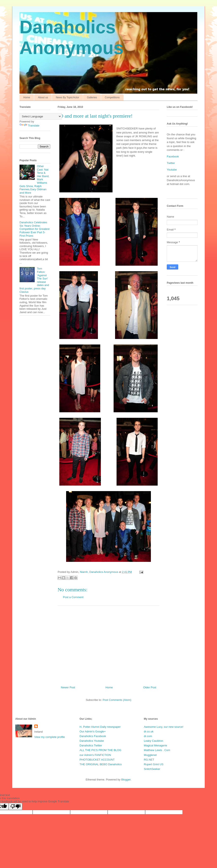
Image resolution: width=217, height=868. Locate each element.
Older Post (150, 687)
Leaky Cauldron (154, 741)
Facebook (173, 156)
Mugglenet (150, 755)
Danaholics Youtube (92, 741)
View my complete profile (50, 737)
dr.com (148, 736)
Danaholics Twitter (91, 745)
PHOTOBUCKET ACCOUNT (97, 760)
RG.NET (149, 760)
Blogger (126, 780)
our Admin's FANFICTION (95, 755)
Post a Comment (73, 597)
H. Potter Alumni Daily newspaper (100, 727)
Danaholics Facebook (93, 736)
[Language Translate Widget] (41, 116)
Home (27, 97)
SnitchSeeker (152, 769)
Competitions (112, 97)
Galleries (92, 97)
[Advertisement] (108, 644)
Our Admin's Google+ (93, 731)
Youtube (172, 170)
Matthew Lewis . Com (157, 750)
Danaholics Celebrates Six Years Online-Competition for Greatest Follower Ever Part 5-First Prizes (35, 229)
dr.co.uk (149, 731)
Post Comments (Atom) (117, 700)
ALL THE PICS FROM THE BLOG (100, 750)
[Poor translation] (15, 806)
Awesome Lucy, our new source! (164, 727)
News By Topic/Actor (67, 97)
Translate (29, 126)
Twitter (171, 163)
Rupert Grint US (154, 764)
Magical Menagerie (156, 745)
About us (43, 97)
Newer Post (68, 687)
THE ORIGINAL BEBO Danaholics (101, 764)
